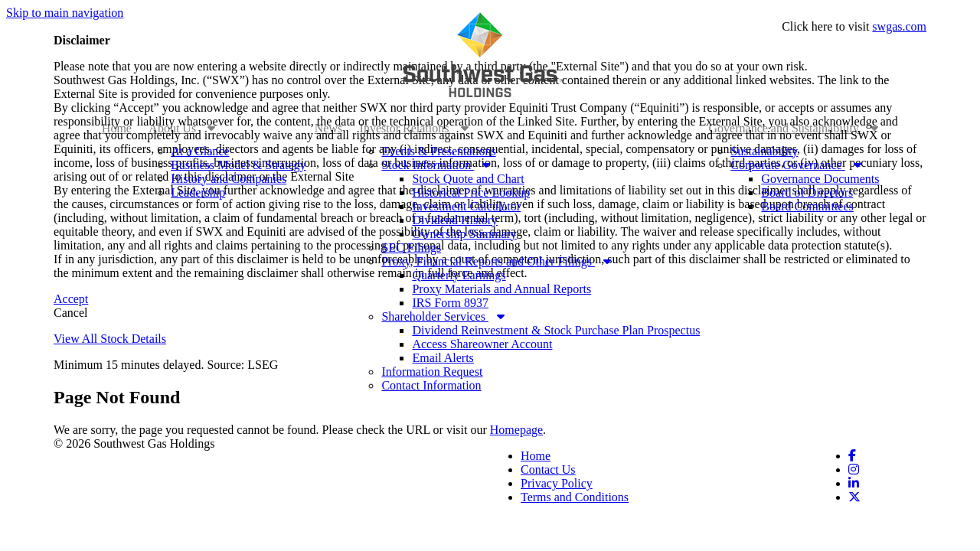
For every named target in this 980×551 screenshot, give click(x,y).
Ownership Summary (464, 234)
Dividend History (455, 220)
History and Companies (229, 179)
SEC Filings (411, 248)
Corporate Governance (795, 165)
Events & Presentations (438, 151)
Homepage (516, 430)
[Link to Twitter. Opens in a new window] (854, 497)
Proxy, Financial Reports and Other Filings (496, 261)
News (328, 128)
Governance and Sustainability (794, 128)
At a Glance (200, 151)
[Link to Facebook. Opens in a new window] (852, 456)
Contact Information (431, 385)
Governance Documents (820, 179)
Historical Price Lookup (471, 192)
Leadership (198, 192)
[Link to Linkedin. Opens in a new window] (854, 483)
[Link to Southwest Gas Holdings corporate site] (484, 55)
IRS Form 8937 (450, 303)
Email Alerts (443, 358)
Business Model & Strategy (238, 165)
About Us (182, 128)
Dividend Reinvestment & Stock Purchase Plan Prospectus (556, 330)
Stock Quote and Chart (468, 179)
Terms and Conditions (575, 497)
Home (117, 128)
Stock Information (436, 165)
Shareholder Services (443, 316)
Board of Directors (807, 192)
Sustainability (764, 151)
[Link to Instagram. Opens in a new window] (854, 469)
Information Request (432, 372)
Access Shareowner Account (482, 344)
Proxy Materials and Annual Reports (501, 289)
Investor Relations (414, 128)
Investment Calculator (466, 206)
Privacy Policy (557, 483)
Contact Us (548, 469)
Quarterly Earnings (459, 275)
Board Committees (807, 206)
